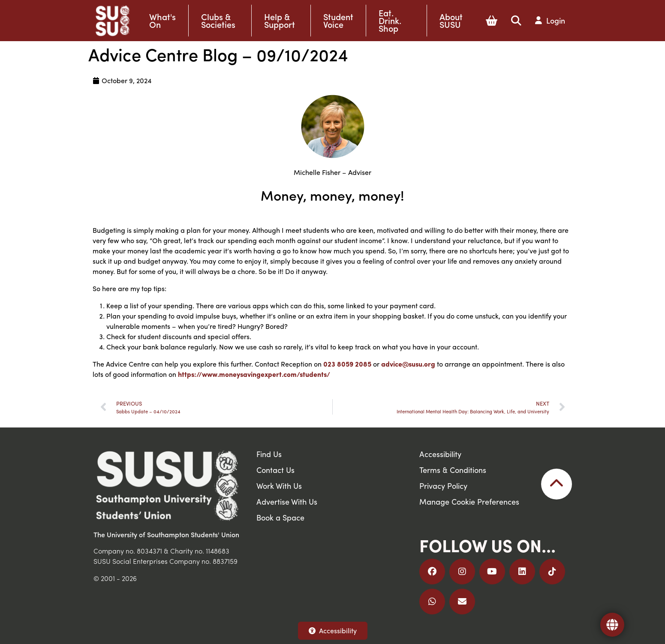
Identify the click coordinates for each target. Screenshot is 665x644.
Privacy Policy (443, 486)
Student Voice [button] (338, 21)
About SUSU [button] (451, 21)
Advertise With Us (287, 501)
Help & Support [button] (280, 21)
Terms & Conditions (453, 470)
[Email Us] (462, 602)
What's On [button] (162, 21)
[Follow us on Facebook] (432, 572)
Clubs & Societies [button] (218, 21)
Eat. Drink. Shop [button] (390, 21)
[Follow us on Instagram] (462, 572)
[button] (492, 21)
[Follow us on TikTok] (552, 572)
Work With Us (279, 486)
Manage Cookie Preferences (469, 501)
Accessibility (333, 630)
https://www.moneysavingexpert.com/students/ (254, 374)
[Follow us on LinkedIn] (522, 572)
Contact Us (275, 470)
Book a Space (280, 517)
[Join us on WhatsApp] (432, 602)
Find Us (269, 454)
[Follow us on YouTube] (492, 572)
